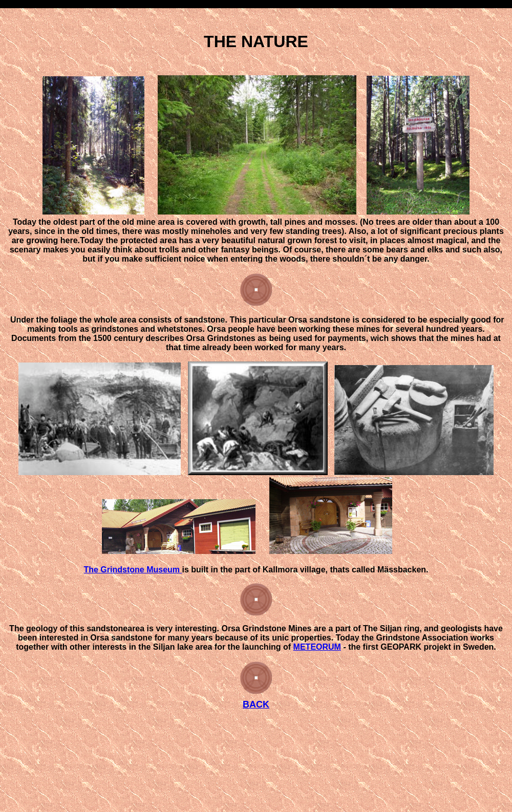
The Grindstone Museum (133, 570)
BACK (256, 704)
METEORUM (317, 647)
